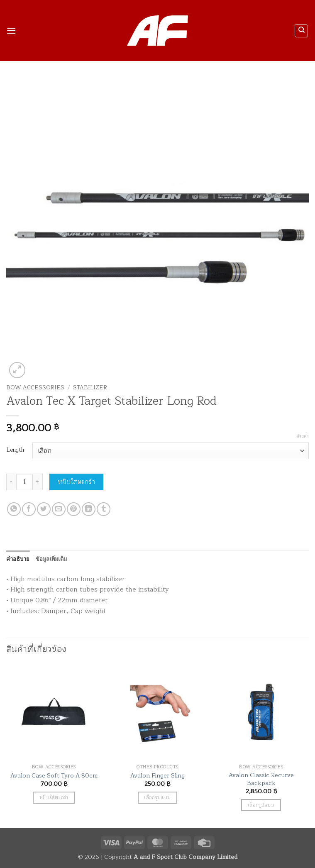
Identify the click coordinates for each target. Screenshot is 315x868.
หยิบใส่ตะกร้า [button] (54, 798)
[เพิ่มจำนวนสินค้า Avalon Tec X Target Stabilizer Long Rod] (38, 482)
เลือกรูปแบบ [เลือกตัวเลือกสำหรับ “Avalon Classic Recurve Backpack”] (261, 805)
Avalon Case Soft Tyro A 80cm (54, 776)
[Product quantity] (24, 482)
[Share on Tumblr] (104, 509)
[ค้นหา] (301, 31)
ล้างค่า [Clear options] (303, 436)
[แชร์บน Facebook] (29, 509)
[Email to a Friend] (59, 509)
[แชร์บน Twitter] (44, 509)
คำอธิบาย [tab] (18, 559)
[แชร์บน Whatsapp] (14, 509)
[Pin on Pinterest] (74, 509)
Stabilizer (90, 388)
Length (15, 450)
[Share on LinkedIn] (89, 509)
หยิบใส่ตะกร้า (77, 482)
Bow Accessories (35, 388)
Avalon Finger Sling (157, 776)
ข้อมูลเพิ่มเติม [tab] (51, 559)
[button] (11, 31)
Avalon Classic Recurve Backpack (261, 779)
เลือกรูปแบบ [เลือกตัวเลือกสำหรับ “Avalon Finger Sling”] (157, 798)
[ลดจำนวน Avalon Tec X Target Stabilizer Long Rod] (11, 482)
